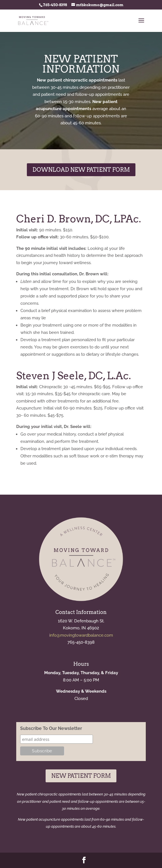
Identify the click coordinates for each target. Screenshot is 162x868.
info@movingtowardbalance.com (81, 635)
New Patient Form (81, 776)
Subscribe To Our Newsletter (51, 728)
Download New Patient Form (81, 170)
